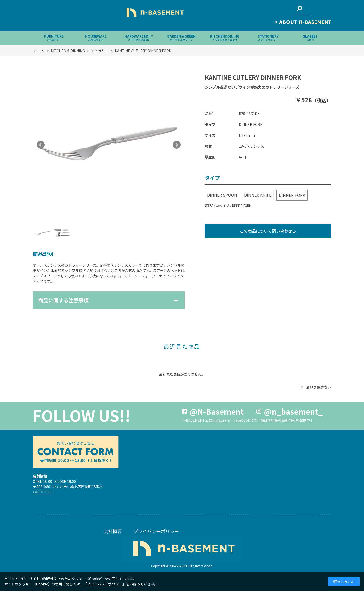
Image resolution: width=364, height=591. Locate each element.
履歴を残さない (319, 387)
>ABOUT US (43, 492)
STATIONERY (268, 38)
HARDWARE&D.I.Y (139, 38)
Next (177, 145)
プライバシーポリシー (156, 531)
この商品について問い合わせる (268, 231)
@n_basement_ (293, 411)
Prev (41, 145)
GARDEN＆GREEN (181, 38)
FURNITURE (54, 38)
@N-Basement (217, 411)
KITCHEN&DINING (225, 38)
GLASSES (310, 38)
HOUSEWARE (96, 38)
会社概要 (113, 531)
